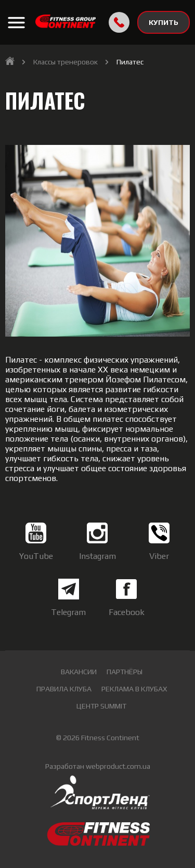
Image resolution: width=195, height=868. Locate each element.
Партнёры (125, 672)
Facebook (127, 598)
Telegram (68, 598)
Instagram (97, 542)
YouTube (36, 542)
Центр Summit (101, 706)
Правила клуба (64, 689)
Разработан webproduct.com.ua (98, 766)
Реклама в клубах (134, 689)
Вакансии (79, 672)
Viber (159, 542)
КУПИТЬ (164, 22)
